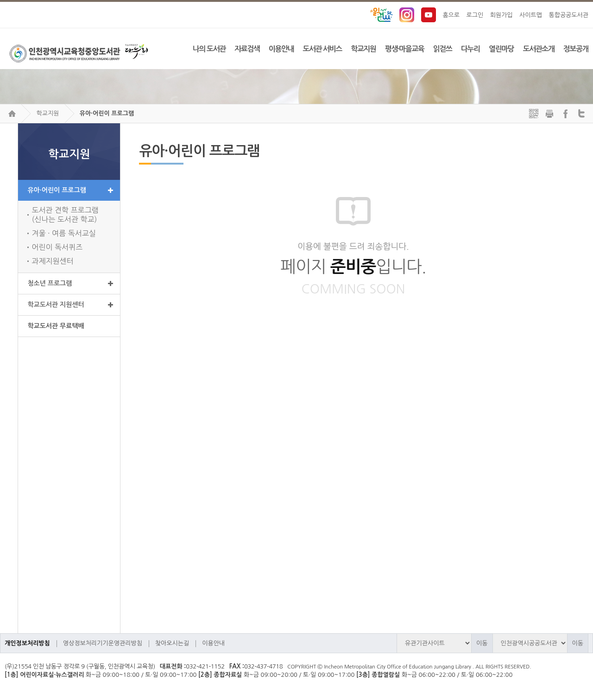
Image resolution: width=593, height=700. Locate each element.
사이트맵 (531, 15)
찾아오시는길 (172, 643)
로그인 (475, 15)
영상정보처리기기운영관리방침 (103, 643)
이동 (482, 643)
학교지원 (47, 113)
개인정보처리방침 (27, 643)
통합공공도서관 (568, 15)
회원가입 (502, 15)
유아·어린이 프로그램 (107, 113)
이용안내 (213, 643)
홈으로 (451, 15)
